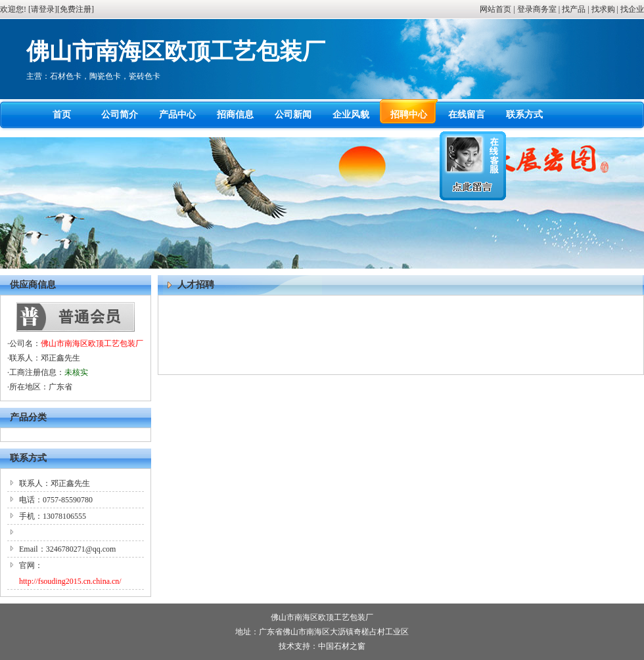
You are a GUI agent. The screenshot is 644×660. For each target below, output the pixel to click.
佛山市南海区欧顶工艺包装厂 (92, 343)
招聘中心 (409, 115)
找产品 (574, 9)
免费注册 (76, 9)
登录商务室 (537, 9)
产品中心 (177, 115)
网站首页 (495, 9)
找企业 (632, 9)
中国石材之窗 (342, 646)
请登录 (43, 9)
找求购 (603, 9)
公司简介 (120, 115)
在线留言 (467, 115)
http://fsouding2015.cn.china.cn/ (70, 581)
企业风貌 (351, 115)
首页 (62, 115)
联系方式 (524, 115)
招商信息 (235, 115)
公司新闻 (293, 115)
